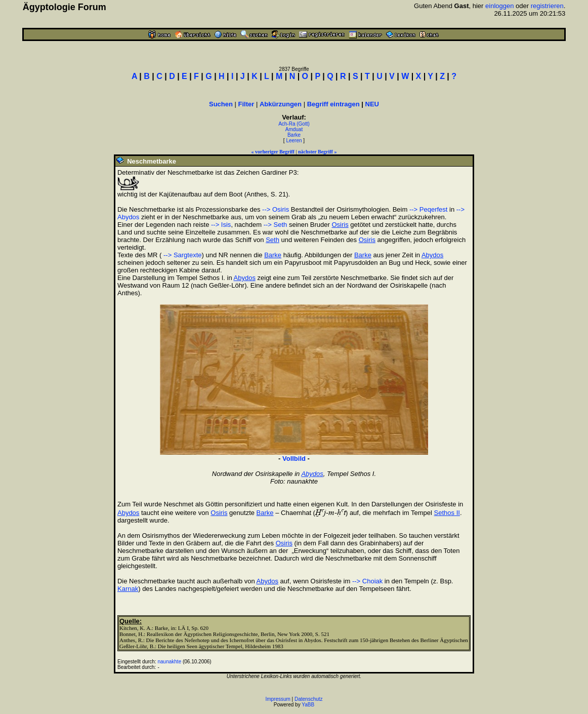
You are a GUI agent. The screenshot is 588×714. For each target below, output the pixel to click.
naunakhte (169, 662)
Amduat (294, 129)
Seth (272, 240)
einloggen (499, 6)
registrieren (547, 6)
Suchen (221, 104)
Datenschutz (309, 699)
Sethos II (447, 513)
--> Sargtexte (181, 255)
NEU (372, 104)
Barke (294, 135)
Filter (246, 104)
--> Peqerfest (429, 209)
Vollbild (294, 459)
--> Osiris (276, 209)
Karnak (128, 589)
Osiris (340, 225)
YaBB (308, 705)
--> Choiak (367, 581)
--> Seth (276, 225)
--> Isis (221, 225)
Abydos (432, 255)
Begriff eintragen (333, 104)
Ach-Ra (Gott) (294, 124)
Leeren (294, 141)
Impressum (278, 699)
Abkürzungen (281, 104)
